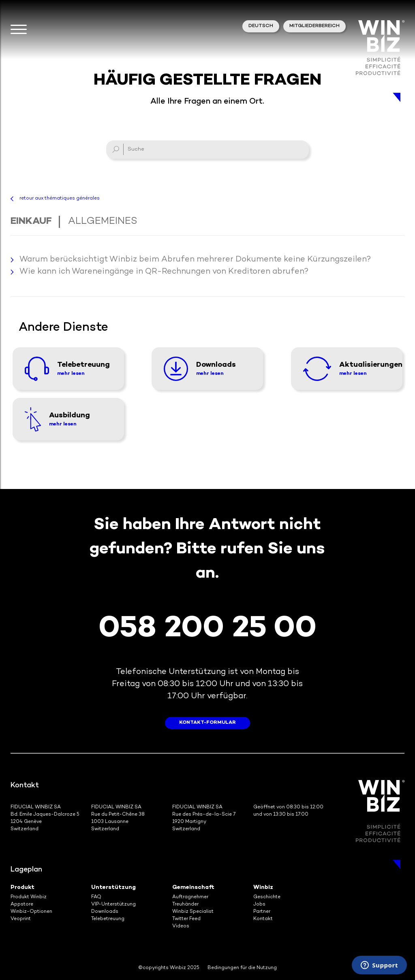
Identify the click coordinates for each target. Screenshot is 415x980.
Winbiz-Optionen (31, 912)
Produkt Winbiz (29, 897)
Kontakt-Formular (207, 723)
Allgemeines (103, 222)
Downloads (105, 912)
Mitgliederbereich (314, 26)
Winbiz (263, 888)
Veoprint (21, 919)
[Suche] (207, 150)
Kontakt (263, 919)
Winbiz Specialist (193, 912)
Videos (181, 926)
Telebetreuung (108, 919)
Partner (262, 912)
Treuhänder (185, 905)
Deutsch (261, 26)
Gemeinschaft (193, 888)
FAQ (96, 897)
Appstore (22, 905)
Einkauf (31, 222)
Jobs (259, 905)
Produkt (22, 888)
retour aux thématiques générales (60, 199)
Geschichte (267, 897)
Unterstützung (113, 888)
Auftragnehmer (190, 897)
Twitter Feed (186, 919)
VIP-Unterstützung (113, 905)
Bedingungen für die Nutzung (242, 968)
